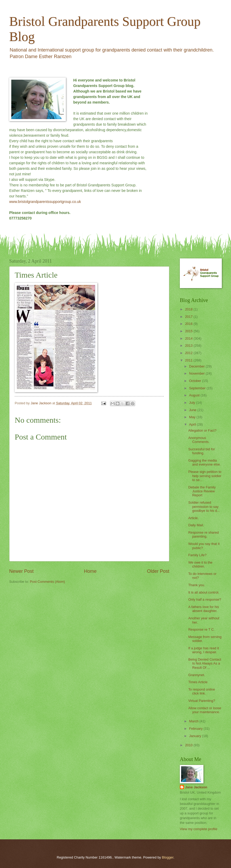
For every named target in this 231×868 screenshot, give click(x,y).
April (193, 424)
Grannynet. (197, 675)
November (197, 373)
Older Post (158, 571)
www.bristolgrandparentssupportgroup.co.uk (45, 202)
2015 (189, 331)
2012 (189, 353)
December (197, 366)
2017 (189, 317)
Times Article (198, 682)
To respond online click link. (202, 691)
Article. (193, 518)
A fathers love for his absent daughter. (204, 609)
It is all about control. (204, 592)
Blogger (168, 857)
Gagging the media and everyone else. (204, 462)
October (195, 381)
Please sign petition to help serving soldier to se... (205, 476)
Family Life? (197, 555)
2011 (189, 360)
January (195, 736)
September (198, 388)
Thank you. (197, 585)
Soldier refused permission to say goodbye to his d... (204, 507)
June (193, 410)
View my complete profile (199, 829)
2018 (189, 309)
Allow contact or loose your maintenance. (205, 710)
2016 (189, 324)
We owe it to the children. (200, 564)
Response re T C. (201, 629)
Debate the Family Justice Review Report (202, 491)
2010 (189, 745)
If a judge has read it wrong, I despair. (204, 650)
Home (90, 571)
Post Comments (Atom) (48, 582)
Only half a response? (205, 599)
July (192, 403)
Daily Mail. (196, 525)
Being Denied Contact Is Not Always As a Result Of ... (205, 663)
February (196, 729)
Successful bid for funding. (202, 451)
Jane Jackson (196, 787)
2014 (189, 338)
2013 (189, 346)
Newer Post (21, 571)
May (193, 417)
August (195, 395)
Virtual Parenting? (202, 701)
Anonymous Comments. (199, 440)
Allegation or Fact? (202, 430)
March (194, 721)
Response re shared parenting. (203, 534)
